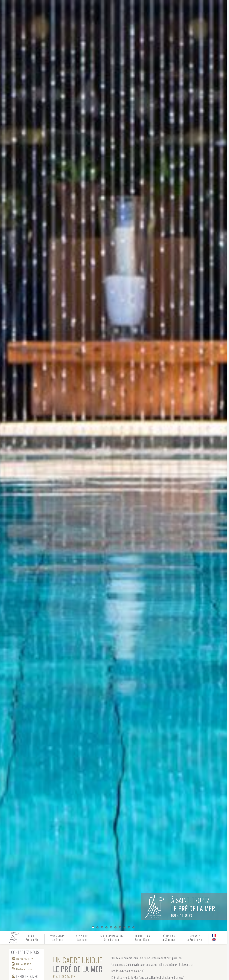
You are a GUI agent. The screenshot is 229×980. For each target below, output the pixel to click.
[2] (102, 927)
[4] (111, 927)
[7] (125, 927)
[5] (116, 927)
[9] (134, 927)
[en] (214, 939)
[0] (93, 927)
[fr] (214, 935)
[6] (120, 927)
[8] (129, 927)
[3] (107, 927)
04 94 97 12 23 (25, 959)
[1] (98, 927)
